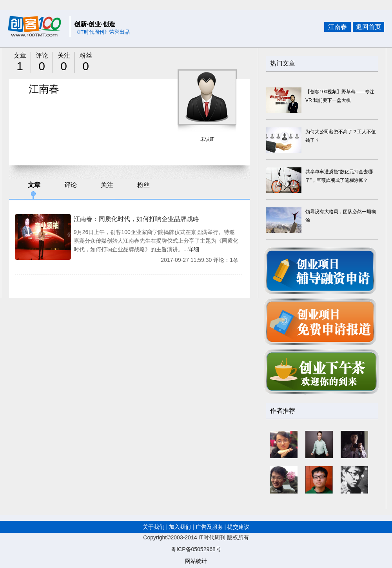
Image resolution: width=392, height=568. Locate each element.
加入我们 (180, 527)
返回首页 (368, 27)
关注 (107, 185)
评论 (71, 185)
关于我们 (154, 527)
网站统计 (196, 561)
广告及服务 (209, 527)
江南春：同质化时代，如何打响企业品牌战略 (136, 219)
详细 (194, 249)
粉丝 (143, 185)
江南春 (338, 27)
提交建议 (238, 527)
